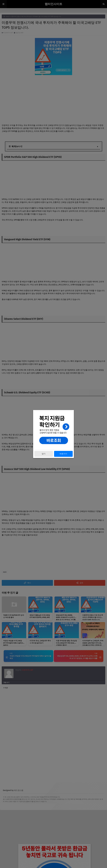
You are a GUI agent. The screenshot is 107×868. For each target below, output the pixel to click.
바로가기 (63, 454)
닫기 (44, 454)
